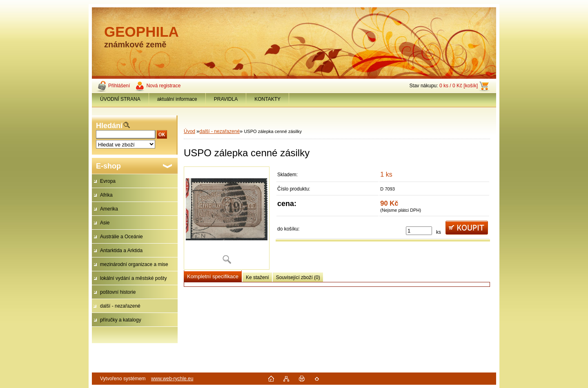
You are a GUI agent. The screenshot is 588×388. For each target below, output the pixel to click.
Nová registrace (163, 86)
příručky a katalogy (121, 320)
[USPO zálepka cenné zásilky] (227, 218)
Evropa (108, 181)
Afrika (106, 195)
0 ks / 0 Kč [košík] (459, 86)
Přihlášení (119, 86)
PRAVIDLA (226, 99)
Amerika (109, 209)
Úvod (189, 131)
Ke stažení (257, 277)
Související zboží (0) (298, 277)
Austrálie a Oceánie (121, 237)
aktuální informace (177, 99)
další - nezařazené (120, 306)
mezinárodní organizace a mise (134, 264)
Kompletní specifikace (213, 276)
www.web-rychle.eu (172, 379)
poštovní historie (118, 292)
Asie (105, 223)
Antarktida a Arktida (121, 251)
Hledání (109, 126)
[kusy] (419, 231)
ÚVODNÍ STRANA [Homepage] (120, 99)
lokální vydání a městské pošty (133, 278)
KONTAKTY (267, 99)
